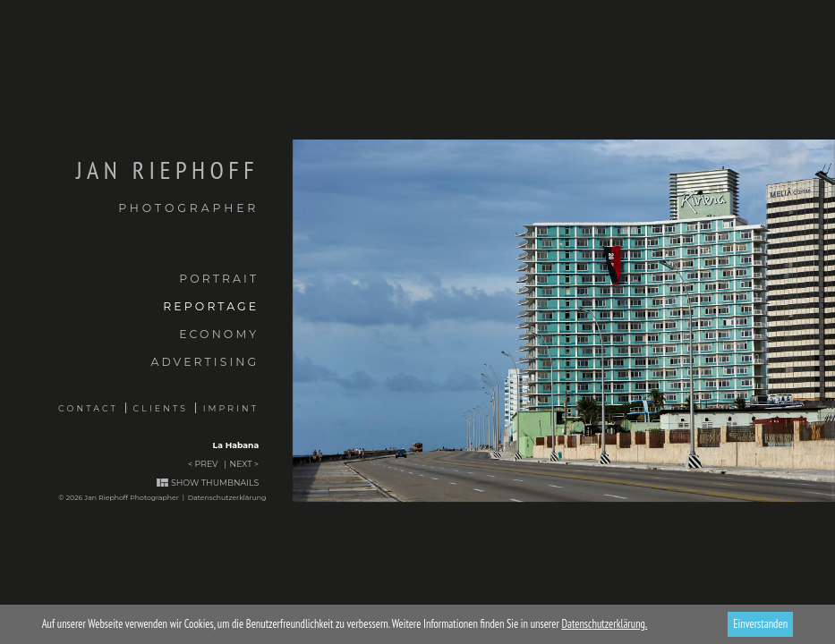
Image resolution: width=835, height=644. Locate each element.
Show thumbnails (215, 483)
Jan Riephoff (129, 186)
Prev (207, 464)
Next (241, 464)
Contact (88, 408)
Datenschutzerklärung (227, 497)
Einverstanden (760, 623)
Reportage (211, 306)
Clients (161, 408)
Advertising (204, 362)
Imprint (231, 408)
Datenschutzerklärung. (604, 623)
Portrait (219, 279)
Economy (219, 334)
